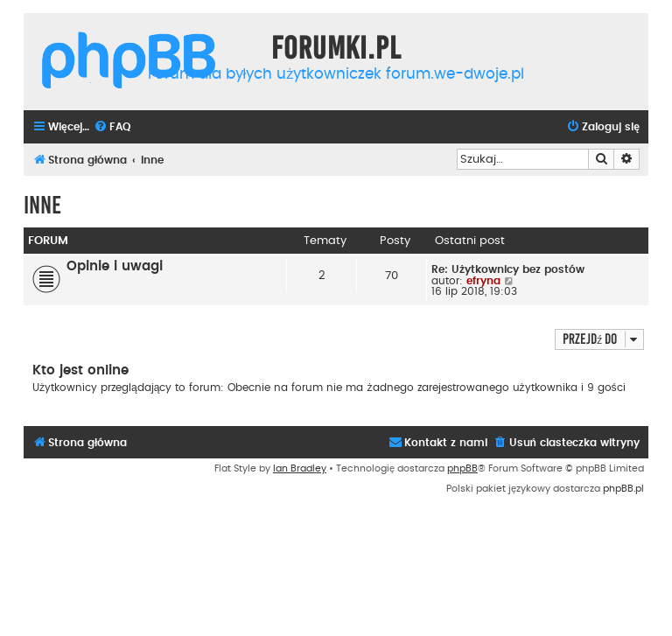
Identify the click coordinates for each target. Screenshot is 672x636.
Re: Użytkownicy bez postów (508, 269)
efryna (483, 281)
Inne (42, 205)
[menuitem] (112, 127)
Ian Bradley (300, 468)
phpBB (462, 468)
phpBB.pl (623, 489)
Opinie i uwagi (115, 266)
